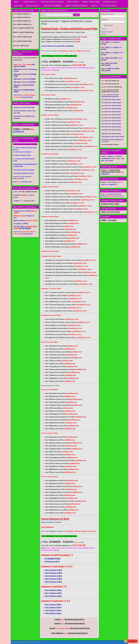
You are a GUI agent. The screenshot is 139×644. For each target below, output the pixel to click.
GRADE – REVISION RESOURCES (69, 629)
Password (104, 20)
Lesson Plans (18, 6)
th (53, 238)
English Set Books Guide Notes (23, 177)
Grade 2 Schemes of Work (53, 573)
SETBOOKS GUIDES (110, 2)
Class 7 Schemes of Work (53, 593)
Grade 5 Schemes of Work (53, 582)
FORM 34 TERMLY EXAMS (91, 2)
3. (22, 155)
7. (23, 173)
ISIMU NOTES (19, 178)
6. (24, 170)
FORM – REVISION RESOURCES (69, 620)
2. (22, 152)
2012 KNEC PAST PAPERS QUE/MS (111, 124)
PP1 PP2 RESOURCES (109, 6)
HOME (16, 2)
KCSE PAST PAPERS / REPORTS (52, 2)
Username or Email (107, 14)
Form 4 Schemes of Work (53, 613)
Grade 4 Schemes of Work (53, 579)
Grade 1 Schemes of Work (53, 570)
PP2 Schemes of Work (52, 562)
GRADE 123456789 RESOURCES (77, 6)
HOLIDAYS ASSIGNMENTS (53, 6)
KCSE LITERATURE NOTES (22, 182)
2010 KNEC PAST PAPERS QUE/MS (111, 130)
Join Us (103, 34)
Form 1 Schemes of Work (53, 605)
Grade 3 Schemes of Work (53, 576)
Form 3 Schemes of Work (53, 610)
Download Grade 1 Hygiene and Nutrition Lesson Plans (67, 23)
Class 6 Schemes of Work (53, 590)
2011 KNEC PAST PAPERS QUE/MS (111, 127)
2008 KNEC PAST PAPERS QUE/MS (111, 134)
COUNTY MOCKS (73, 2)
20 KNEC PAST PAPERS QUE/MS (111, 100)
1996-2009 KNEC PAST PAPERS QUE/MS (113, 137)
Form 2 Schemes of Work (53, 607)
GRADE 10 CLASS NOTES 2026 (24, 108)
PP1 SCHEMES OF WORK (53, 559)
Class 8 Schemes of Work (53, 596)
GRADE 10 (94, 6)
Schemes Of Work (32, 6)
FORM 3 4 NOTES (30, 2)
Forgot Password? (107, 32)
